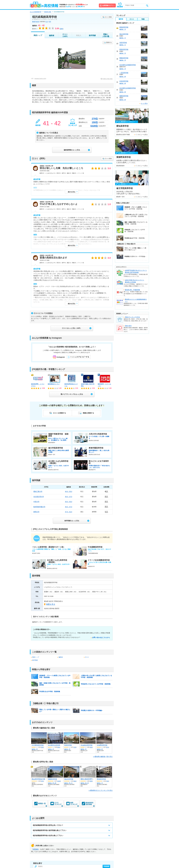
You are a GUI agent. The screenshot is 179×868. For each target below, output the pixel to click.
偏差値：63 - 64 (85, 783)
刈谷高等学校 (124, 81)
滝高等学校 (123, 43)
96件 (75, 781)
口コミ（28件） (65, 35)
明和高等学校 (124, 49)
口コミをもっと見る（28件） (72, 328)
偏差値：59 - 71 (68, 783)
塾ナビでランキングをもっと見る (72, 394)
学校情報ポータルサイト (73, 5)
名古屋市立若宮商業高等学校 (58, 745)
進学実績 (92, 35)
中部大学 (36, 502)
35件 (59, 747)
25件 (42, 747)
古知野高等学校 (102, 745)
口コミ (87, 657)
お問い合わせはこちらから (101, 637)
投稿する (109, 42)
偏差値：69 (123, 77)
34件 (91, 747)
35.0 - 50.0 (68, 502)
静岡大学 (36, 512)
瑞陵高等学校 (53, 779)
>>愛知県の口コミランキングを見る (101, 790)
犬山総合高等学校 (87, 745)
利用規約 (36, 849)
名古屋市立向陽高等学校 (128, 65)
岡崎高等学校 (124, 58)
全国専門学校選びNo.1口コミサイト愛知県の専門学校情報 (136, 271)
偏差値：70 (123, 53)
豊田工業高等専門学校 (88, 779)
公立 (47, 22)
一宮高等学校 (124, 73)
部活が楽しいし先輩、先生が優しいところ (61, 168)
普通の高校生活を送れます (53, 258)
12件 (75, 747)
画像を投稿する (88, 413)
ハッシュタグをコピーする (80, 357)
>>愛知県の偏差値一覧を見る (103, 757)
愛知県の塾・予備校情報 (132, 290)
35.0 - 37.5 (68, 497)
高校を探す (128, 326)
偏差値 (52, 35)
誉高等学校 (68, 745)
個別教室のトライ (54, 384)
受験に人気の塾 (106, 35)
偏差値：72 (100, 783)
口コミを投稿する (59, 413)
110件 (59, 781)
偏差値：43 (35, 749)
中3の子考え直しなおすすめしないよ (59, 204)
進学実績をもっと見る (72, 521)
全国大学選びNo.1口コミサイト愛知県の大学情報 (135, 281)
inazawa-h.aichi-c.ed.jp (40, 79)
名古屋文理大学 (39, 497)
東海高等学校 (101, 779)
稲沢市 (38, 22)
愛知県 (34, 22)
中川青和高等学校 (38, 745)
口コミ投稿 (108, 17)
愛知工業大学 (38, 491)
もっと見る (144, 103)
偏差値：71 (123, 38)
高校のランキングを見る (132, 317)
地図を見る (51, 604)
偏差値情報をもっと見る (72, 150)
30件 (91, 781)
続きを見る (72, 192)
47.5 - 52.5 (68, 512)
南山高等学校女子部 (38, 779)
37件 (107, 747)
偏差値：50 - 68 (52, 783)
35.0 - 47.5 (68, 507)
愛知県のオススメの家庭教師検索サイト (136, 300)
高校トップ (38, 35)
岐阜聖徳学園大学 (39, 507)
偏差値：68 (123, 83)
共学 (50, 22)
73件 (107, 781)
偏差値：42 (84, 749)
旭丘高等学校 (69, 779)
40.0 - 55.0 (68, 491)
